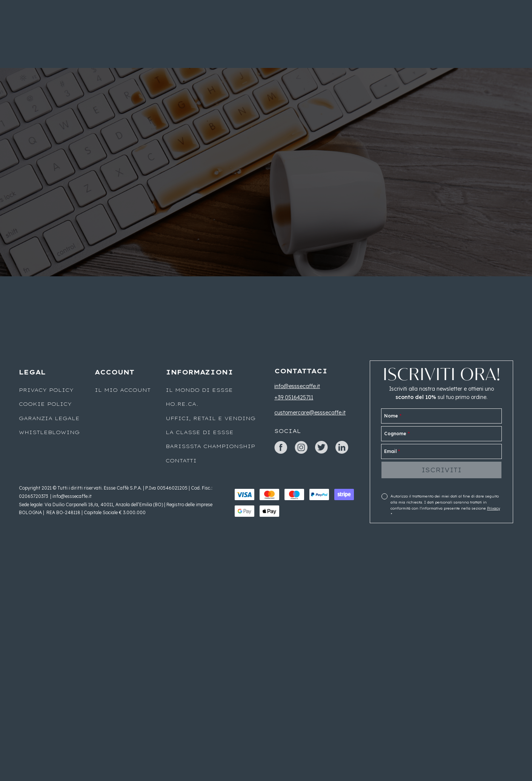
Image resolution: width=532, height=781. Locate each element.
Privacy (494, 508)
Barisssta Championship (210, 446)
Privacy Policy (46, 390)
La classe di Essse (200, 432)
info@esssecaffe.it (297, 386)
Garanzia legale (49, 418)
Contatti (181, 461)
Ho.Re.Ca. (182, 404)
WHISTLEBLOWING (49, 432)
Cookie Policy (45, 404)
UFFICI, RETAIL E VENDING (211, 418)
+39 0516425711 (294, 397)
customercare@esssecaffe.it (310, 413)
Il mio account (123, 390)
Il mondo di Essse (199, 390)
